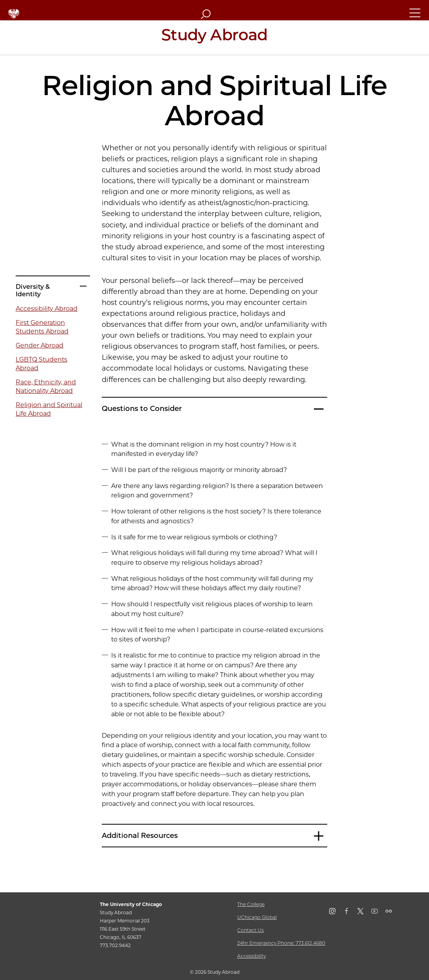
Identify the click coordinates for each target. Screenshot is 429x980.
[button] (415, 16)
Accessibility (251, 956)
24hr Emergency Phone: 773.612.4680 (281, 943)
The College (251, 904)
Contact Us (251, 930)
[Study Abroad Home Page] (214, 38)
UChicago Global (257, 917)
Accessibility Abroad (47, 309)
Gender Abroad (40, 345)
